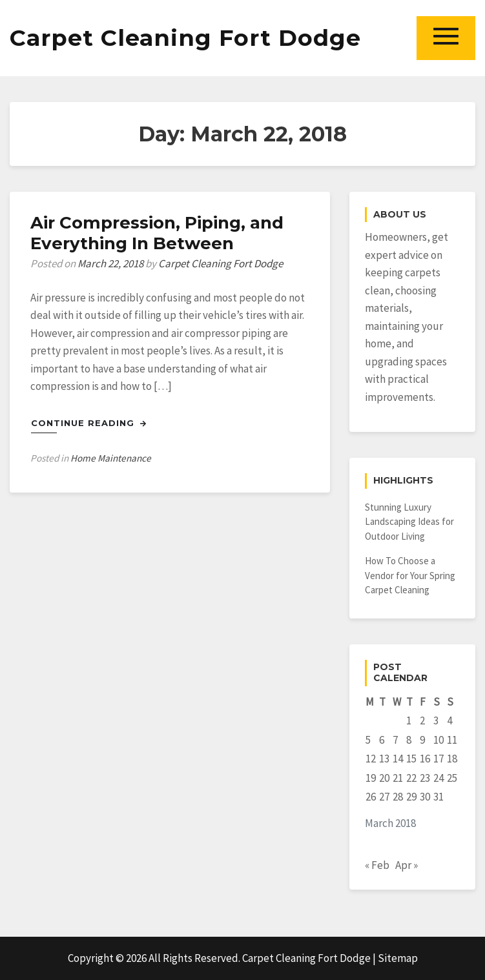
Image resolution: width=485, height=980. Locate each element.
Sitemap (398, 958)
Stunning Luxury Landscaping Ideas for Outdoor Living (409, 522)
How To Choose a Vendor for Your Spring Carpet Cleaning (410, 575)
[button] (446, 38)
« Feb (377, 865)
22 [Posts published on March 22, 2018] (411, 778)
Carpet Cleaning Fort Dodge (185, 38)
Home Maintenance (111, 458)
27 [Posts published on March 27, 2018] (384, 797)
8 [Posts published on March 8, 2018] (409, 740)
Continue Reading (89, 423)
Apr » (407, 865)
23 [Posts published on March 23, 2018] (425, 778)
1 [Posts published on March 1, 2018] (409, 720)
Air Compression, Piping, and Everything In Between (157, 233)
